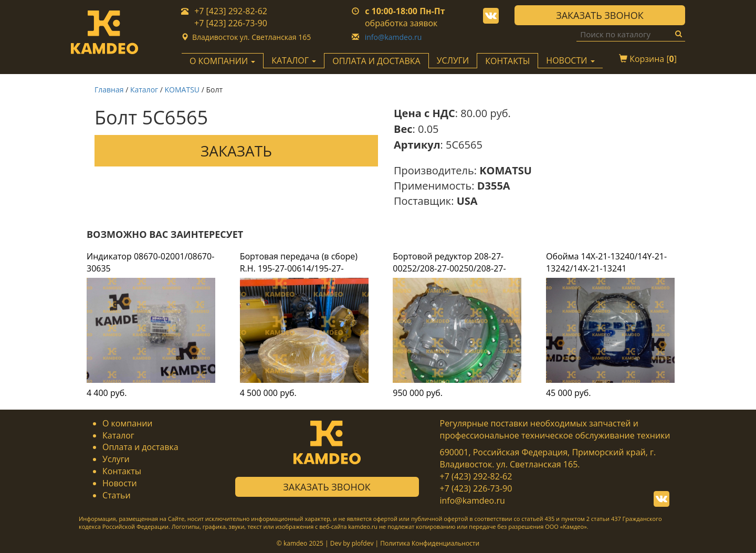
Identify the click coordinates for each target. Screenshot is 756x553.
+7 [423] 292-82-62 (231, 11)
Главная (109, 90)
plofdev (363, 543)
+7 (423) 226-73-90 (476, 488)
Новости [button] (570, 60)
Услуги (453, 60)
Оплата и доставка (376, 61)
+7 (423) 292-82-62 (476, 476)
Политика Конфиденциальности (430, 543)
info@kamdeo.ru (393, 37)
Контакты (507, 61)
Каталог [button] (294, 60)
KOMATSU (182, 90)
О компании (128, 423)
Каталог (144, 90)
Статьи (117, 495)
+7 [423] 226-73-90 (231, 23)
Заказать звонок (600, 15)
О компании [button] (222, 61)
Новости (120, 483)
